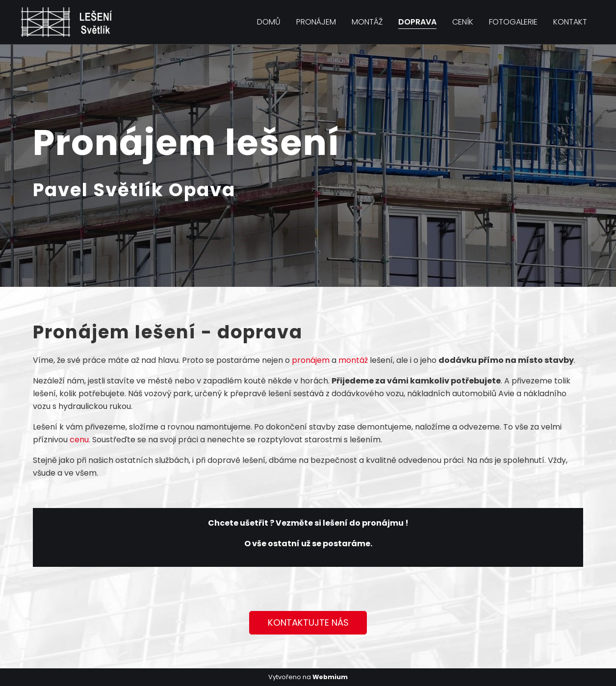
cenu (79, 440)
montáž (353, 360)
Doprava (417, 22)
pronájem (311, 360)
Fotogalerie (513, 22)
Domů (269, 22)
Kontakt (570, 22)
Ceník (463, 22)
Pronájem (316, 22)
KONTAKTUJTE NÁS (308, 622)
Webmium (330, 677)
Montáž (367, 22)
